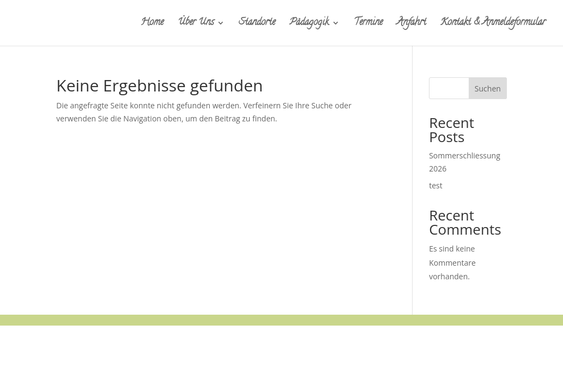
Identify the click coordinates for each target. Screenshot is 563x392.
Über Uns (196, 25)
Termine (368, 25)
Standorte (257, 25)
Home (152, 25)
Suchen (488, 88)
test (436, 185)
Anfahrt (411, 25)
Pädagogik (309, 25)
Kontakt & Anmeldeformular (493, 25)
